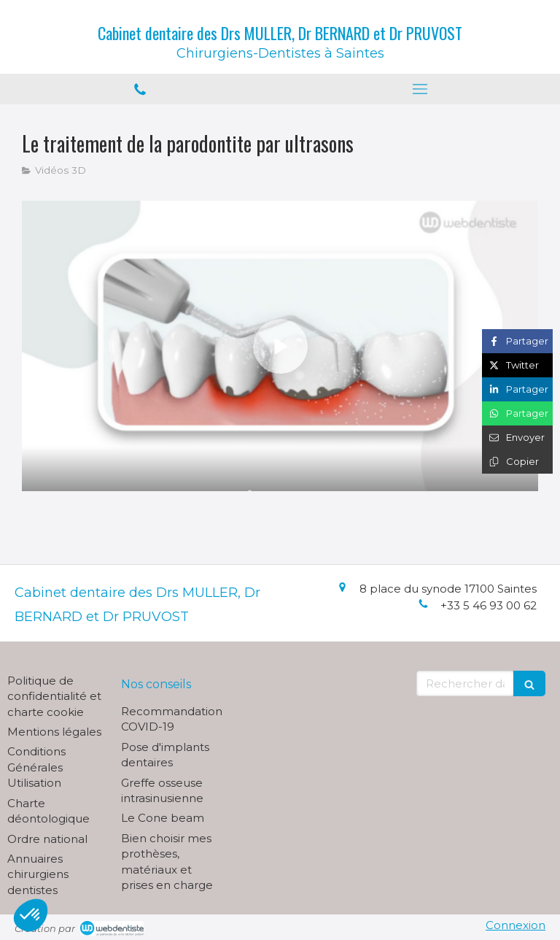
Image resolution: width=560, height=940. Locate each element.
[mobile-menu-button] (420, 89)
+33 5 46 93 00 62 (489, 605)
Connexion (516, 925)
